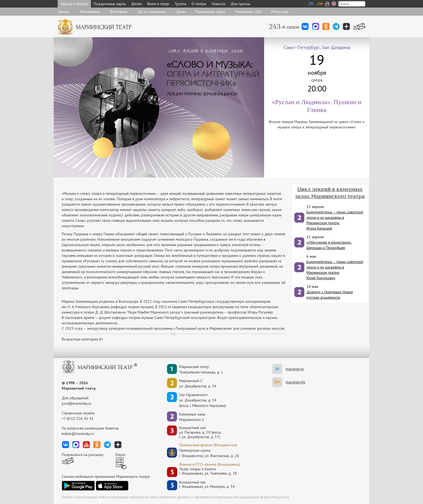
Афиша (64, 12)
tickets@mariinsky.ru (78, 434)
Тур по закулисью (151, 12)
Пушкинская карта (210, 12)
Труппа (180, 4)
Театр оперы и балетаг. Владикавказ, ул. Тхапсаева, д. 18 (208, 471)
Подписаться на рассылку (83, 455)
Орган (181, 12)
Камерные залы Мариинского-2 (192, 417)
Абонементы (90, 12)
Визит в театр (158, 4)
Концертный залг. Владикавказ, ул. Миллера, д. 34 (207, 484)
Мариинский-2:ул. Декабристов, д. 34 (198, 383)
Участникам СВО (248, 12)
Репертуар (280, 12)
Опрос (120, 455)
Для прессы (241, 4)
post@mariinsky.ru (76, 403)
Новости (219, 4)
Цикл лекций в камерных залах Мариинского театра (330, 193)
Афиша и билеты (74, 4)
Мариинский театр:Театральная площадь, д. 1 (201, 369)
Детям (137, 4)
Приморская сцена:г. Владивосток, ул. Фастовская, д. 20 (203, 453)
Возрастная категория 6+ (82, 339)
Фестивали (119, 12)
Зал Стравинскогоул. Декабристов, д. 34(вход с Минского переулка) (202, 400)
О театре (199, 4)
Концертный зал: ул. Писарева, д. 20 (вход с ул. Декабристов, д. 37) (200, 432)
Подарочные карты (110, 4)
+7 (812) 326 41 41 (78, 418)
